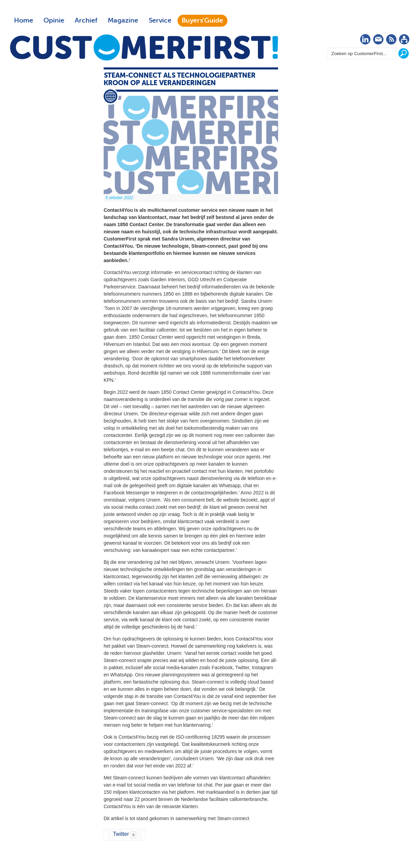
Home (24, 21)
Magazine (123, 21)
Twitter (121, 834)
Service (160, 21)
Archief (86, 21)
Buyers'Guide (202, 21)
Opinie (54, 21)
